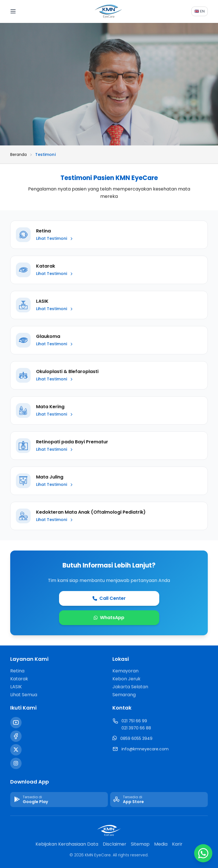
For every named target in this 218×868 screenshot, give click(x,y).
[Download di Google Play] (59, 800)
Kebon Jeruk (126, 679)
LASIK (16, 687)
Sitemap (140, 844)
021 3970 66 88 (136, 728)
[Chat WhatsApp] (203, 853)
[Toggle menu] (18, 11)
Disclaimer (115, 844)
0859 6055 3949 (136, 738)
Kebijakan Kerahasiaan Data (67, 844)
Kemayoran (125, 671)
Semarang (124, 695)
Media (161, 844)
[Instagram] (16, 763)
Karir (177, 844)
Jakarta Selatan (130, 687)
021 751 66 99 (134, 721)
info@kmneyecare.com (145, 749)
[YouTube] (16, 723)
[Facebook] (16, 736)
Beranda (18, 154)
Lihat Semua (24, 695)
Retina (17, 671)
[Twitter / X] (16, 750)
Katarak (19, 679)
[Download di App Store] (159, 800)
